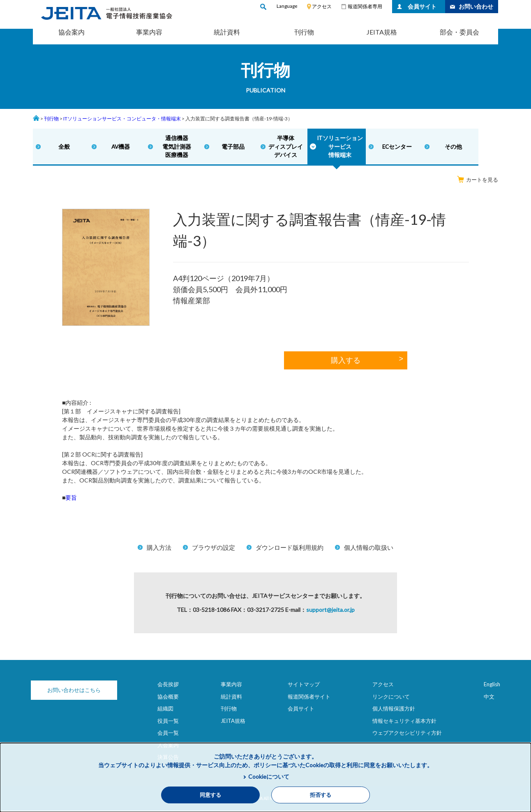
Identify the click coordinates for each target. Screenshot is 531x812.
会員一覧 (168, 734)
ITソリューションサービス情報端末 (338, 147)
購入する (346, 362)
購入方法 (159, 549)
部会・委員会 (459, 32)
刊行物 (304, 32)
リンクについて (391, 698)
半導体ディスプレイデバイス (284, 147)
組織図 (165, 710)
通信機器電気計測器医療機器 (175, 147)
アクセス (322, 6)
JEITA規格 (382, 32)
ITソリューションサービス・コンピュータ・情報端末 (122, 119)
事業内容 (149, 32)
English (492, 686)
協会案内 (72, 32)
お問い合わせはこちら (74, 692)
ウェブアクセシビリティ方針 (407, 734)
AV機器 (120, 147)
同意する (210, 795)
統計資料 (227, 32)
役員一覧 (168, 722)
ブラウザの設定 (214, 549)
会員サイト (422, 6)
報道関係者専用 (365, 6)
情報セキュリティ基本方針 (404, 722)
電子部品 (231, 147)
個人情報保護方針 (394, 710)
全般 (64, 147)
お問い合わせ (476, 6)
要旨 (71, 499)
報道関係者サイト (309, 698)
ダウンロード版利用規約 (290, 549)
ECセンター (395, 147)
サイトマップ (304, 686)
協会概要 (168, 698)
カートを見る (478, 181)
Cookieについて (269, 776)
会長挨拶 (168, 686)
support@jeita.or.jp (330, 611)
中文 (489, 698)
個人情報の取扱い (369, 549)
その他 (450, 147)
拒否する (321, 795)
